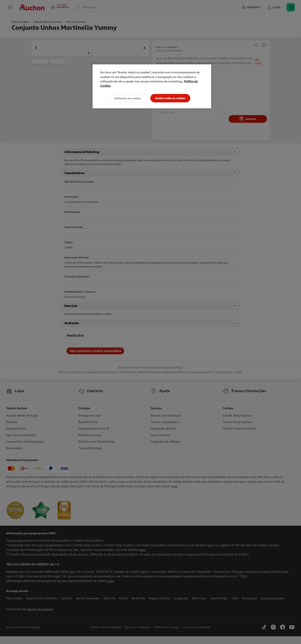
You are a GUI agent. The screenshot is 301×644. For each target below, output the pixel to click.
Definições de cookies (127, 98)
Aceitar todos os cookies (171, 98)
